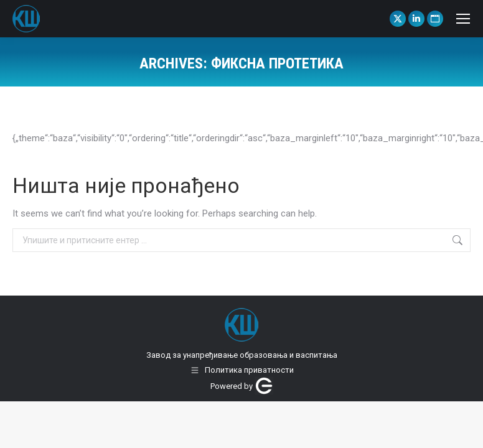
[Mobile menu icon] (463, 19)
